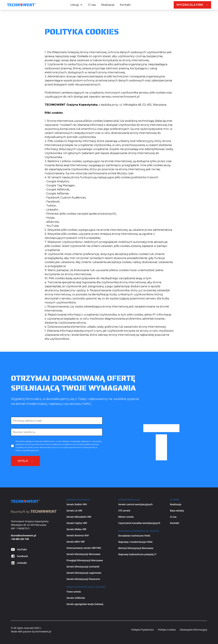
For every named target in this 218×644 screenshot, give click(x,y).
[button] (77, 5)
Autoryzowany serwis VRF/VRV (84, 548)
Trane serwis (74, 592)
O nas (92, 5)
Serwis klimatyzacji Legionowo (84, 573)
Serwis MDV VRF (76, 542)
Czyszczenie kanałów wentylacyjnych (139, 523)
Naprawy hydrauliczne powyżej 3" (138, 554)
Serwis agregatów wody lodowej (85, 604)
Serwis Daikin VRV (77, 504)
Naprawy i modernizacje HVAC (136, 542)
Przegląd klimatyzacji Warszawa (85, 560)
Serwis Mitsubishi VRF (79, 517)
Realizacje (108, 5)
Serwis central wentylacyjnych (136, 504)
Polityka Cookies (167, 630)
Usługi (75, 5)
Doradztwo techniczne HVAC (134, 536)
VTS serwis (124, 511)
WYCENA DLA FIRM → (192, 5)
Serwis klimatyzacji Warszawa (83, 554)
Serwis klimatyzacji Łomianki (83, 567)
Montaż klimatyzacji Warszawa (136, 548)
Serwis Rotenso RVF (78, 535)
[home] (21, 5)
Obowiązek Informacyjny (193, 630)
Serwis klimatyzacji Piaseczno (83, 579)
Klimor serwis (126, 517)
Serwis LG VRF (74, 511)
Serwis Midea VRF (76, 529)
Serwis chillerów (76, 598)
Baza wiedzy (177, 511)
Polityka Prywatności (143, 630)
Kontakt (125, 5)
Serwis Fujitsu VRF (77, 523)
